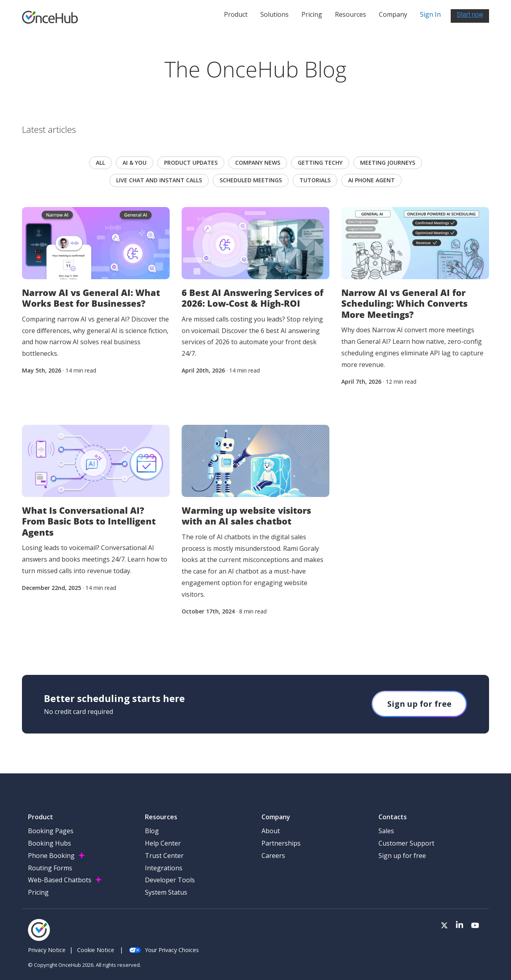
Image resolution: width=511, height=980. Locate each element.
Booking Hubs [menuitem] (50, 843)
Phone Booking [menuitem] (51, 856)
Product (236, 14)
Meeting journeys (388, 163)
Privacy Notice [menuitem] (47, 950)
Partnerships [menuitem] (281, 843)
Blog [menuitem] (152, 831)
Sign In (430, 14)
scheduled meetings (251, 180)
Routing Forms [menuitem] (50, 868)
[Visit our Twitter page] (444, 926)
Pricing (312, 14)
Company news (258, 163)
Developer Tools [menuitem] (170, 880)
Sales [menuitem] (386, 831)
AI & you (135, 163)
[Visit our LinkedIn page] (460, 926)
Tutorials (315, 180)
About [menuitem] (271, 831)
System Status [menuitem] (166, 892)
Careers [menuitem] (273, 856)
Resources (351, 14)
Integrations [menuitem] (164, 868)
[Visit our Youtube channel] (475, 926)
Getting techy (320, 163)
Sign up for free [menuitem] (402, 856)
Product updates (191, 163)
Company (393, 14)
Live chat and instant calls (159, 180)
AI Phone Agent (371, 180)
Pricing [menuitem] (38, 892)
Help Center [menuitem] (163, 843)
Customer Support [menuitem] (406, 843)
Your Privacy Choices (164, 950)
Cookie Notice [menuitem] (96, 950)
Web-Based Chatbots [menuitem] (60, 880)
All (100, 163)
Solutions (274, 14)
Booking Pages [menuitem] (51, 831)
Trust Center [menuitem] (164, 856)
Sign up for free (419, 704)
